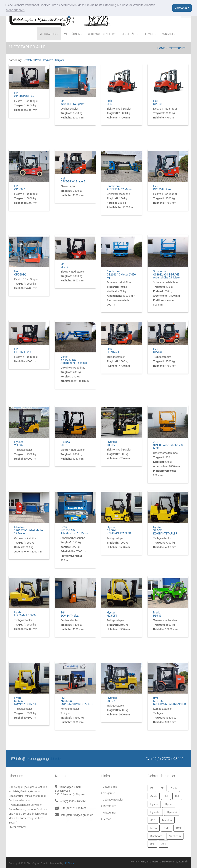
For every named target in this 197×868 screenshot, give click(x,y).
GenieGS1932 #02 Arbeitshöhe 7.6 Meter (74, 530)
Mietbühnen (73, 34)
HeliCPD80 (157, 102)
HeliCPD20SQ (20, 273)
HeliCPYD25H (113, 351)
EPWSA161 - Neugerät (72, 102)
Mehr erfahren (18, 827)
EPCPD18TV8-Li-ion (25, 95)
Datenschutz (170, 862)
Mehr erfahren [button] (15, 10)
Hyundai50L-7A (112, 699)
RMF (167, 828)
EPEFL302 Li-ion (23, 351)
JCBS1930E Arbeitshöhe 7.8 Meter (168, 445)
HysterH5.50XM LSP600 (25, 614)
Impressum (153, 862)
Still (152, 844)
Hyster (154, 804)
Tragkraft (48, 60)
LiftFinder (69, 863)
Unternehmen (110, 787)
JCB (153, 820)
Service (150, 34)
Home (161, 48)
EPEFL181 (65, 265)
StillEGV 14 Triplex (70, 614)
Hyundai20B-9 (66, 444)
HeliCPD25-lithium (162, 188)
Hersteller (28, 60)
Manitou (167, 820)
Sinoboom (156, 836)
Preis (38, 60)
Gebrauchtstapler (102, 34)
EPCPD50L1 (20, 188)
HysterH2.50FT (112, 614)
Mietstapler (49, 34)
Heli (166, 796)
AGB (142, 862)
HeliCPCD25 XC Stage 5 (73, 180)
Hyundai (155, 812)
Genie (174, 788)
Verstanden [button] (182, 8)
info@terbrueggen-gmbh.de (77, 815)
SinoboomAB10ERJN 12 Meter (119, 188)
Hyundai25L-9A (19, 444)
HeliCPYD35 (158, 351)
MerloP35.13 (157, 614)
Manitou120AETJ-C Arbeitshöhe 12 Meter (29, 530)
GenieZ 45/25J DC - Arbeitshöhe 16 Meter (74, 360)
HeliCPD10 (111, 102)
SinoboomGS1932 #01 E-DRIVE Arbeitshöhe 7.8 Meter (167, 274)
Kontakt (168, 34)
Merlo (154, 828)
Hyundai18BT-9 (112, 443)
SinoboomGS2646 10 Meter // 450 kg (121, 274)
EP (152, 788)
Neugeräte (130, 34)
